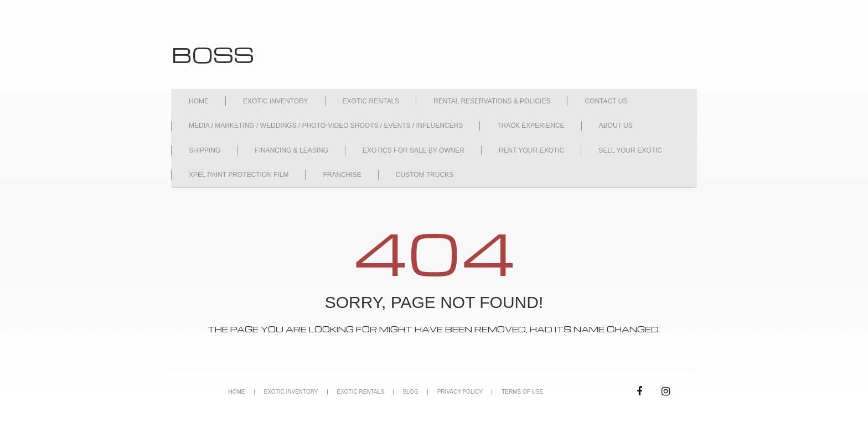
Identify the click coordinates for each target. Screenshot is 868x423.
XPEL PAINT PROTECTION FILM (239, 175)
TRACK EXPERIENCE (531, 126)
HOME (199, 101)
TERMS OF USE (522, 392)
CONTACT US (606, 101)
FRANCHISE (342, 175)
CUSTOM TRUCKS (425, 175)
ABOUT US (616, 126)
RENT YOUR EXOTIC (531, 150)
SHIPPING (205, 150)
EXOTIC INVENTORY (276, 101)
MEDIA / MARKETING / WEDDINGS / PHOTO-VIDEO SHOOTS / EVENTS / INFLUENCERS (326, 126)
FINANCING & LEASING (291, 150)
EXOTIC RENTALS (371, 101)
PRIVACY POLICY (460, 392)
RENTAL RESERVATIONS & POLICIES (492, 101)
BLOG (411, 392)
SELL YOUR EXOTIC (630, 150)
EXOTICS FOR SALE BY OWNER (414, 150)
